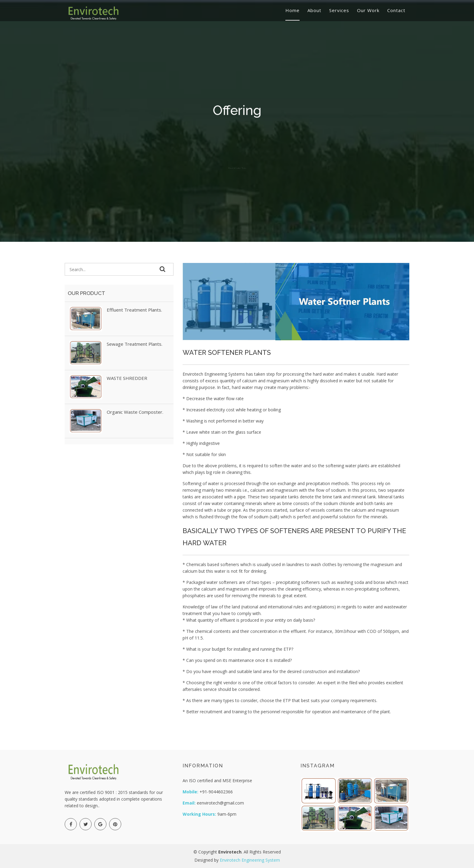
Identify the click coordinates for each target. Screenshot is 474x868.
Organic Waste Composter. (135, 412)
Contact (396, 10)
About (314, 10)
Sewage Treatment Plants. (135, 344)
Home (292, 10)
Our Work (368, 10)
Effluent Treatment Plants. (134, 310)
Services (339, 10)
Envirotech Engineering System (250, 860)
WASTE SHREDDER (127, 378)
